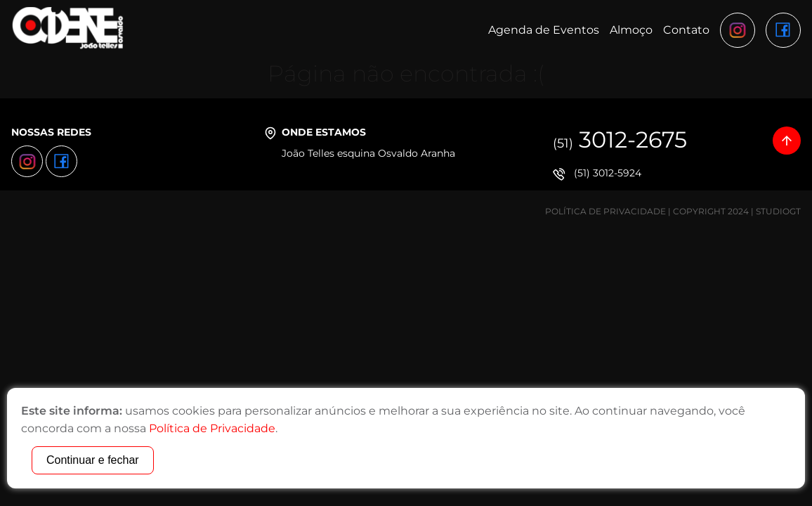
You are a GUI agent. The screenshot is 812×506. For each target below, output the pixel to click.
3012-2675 (620, 140)
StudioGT (778, 211)
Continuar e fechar (93, 460)
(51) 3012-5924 (608, 173)
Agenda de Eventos (544, 30)
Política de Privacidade (605, 211)
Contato (686, 30)
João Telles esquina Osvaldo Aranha (368, 153)
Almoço (631, 30)
